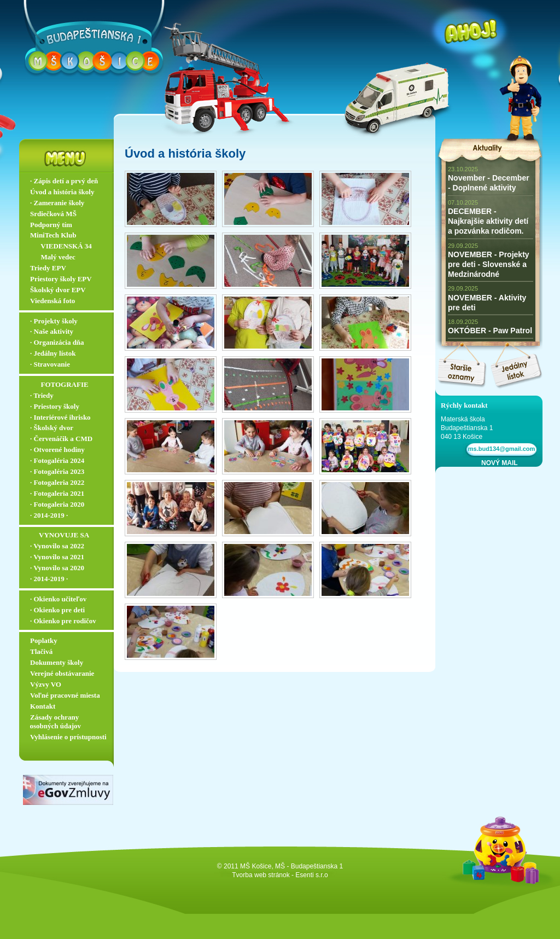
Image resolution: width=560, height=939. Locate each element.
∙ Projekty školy (54, 321)
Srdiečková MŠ (53, 214)
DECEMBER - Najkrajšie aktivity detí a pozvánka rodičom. (488, 221)
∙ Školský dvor (52, 428)
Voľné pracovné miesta (65, 695)
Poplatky (44, 641)
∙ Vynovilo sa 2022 (57, 546)
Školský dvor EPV (58, 290)
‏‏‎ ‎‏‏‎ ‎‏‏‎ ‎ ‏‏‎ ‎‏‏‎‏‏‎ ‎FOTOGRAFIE (59, 384)
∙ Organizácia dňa (57, 342)
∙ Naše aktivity (52, 331)
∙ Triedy (42, 395)
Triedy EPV (48, 268)
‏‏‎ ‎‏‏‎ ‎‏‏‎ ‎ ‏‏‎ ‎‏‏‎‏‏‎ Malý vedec (53, 257)
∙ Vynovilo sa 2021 (57, 557)
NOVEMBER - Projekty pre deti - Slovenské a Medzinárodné (489, 264)
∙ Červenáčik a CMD (61, 439)
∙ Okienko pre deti (57, 610)
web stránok (272, 875)
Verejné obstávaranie (62, 673)
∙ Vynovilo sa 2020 (57, 568)
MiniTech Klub (53, 235)
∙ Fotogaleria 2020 (57, 504)
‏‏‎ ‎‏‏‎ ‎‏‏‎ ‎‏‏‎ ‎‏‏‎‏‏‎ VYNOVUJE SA (60, 535)
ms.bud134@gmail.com (500, 449)
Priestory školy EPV (61, 279)
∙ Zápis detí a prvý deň (64, 181)
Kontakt (43, 706)
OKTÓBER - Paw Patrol (490, 331)
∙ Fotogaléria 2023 (57, 471)
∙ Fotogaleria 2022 (57, 482)
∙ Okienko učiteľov (58, 599)
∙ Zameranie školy (57, 203)
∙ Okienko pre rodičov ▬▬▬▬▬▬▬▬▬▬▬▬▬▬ (69, 625)
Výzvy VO (46, 684)
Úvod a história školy (62, 192)
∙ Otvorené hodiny (57, 450)
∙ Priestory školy (55, 406)
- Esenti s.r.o (310, 875)
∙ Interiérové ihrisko (60, 417)
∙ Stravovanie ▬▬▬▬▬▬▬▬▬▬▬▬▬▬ (69, 369)
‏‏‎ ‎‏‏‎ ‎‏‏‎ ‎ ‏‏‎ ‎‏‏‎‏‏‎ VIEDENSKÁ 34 (61, 246)
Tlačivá (41, 651)
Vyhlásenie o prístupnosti (68, 737)
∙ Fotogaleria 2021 (57, 493)
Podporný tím (51, 225)
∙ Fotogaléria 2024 (57, 460)
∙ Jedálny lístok (53, 353)
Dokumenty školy (57, 662)
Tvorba (242, 875)
